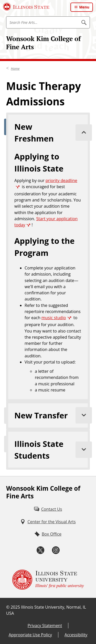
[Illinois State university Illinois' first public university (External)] (48, 580)
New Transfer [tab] (52, 415)
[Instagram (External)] (56, 550)
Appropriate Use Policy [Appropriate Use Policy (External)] (30, 635)
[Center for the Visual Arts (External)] (48, 522)
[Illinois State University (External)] (26, 7)
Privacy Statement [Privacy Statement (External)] (45, 626)
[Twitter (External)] (40, 550)
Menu (84, 7)
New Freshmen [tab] (52, 133)
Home (15, 68)
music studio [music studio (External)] (54, 318)
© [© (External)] (8, 607)
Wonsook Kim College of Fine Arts (43, 43)
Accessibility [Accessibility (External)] (76, 635)
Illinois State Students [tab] (52, 450)
